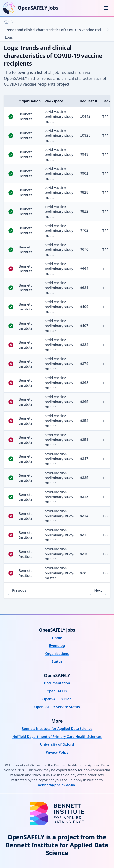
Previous (19, 590)
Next (98, 590)
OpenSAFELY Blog (57, 699)
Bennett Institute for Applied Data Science (57, 729)
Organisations (57, 653)
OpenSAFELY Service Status (57, 707)
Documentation (57, 683)
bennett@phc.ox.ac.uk (57, 785)
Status (57, 661)
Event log (57, 646)
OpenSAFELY (57, 691)
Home (57, 638)
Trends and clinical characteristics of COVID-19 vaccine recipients (55, 30)
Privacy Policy (57, 752)
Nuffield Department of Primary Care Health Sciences (57, 736)
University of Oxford (57, 744)
